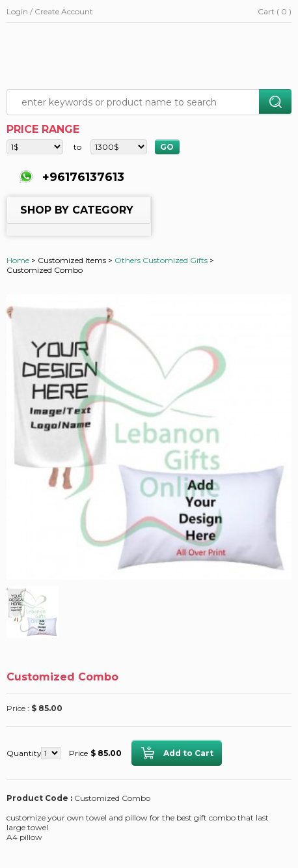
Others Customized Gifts (161, 260)
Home (18, 260)
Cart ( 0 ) (275, 11)
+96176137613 (82, 177)
